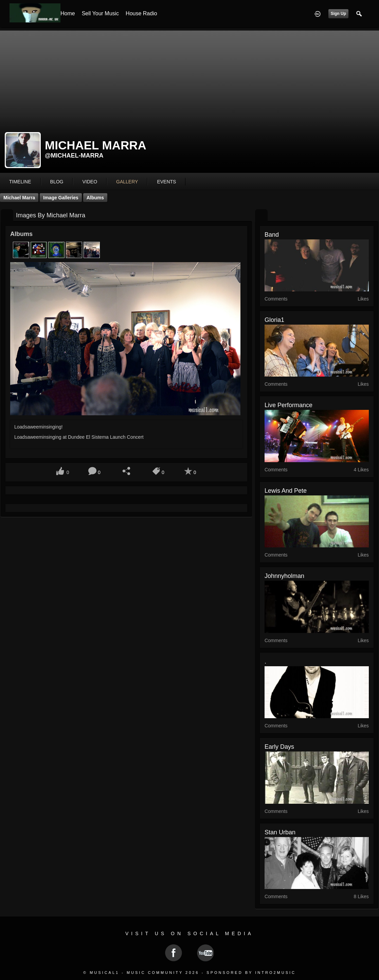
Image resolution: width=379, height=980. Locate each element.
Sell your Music (100, 13)
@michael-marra (74, 156)
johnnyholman (284, 576)
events (166, 182)
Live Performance (288, 405)
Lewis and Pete (286, 491)
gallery (127, 182)
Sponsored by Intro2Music (251, 973)
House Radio (141, 13)
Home (68, 13)
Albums (95, 198)
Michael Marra (19, 198)
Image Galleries (61, 198)
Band (272, 235)
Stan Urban (280, 832)
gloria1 (274, 320)
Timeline (20, 182)
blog (57, 182)
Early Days (279, 747)
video (90, 182)
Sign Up (338, 14)
